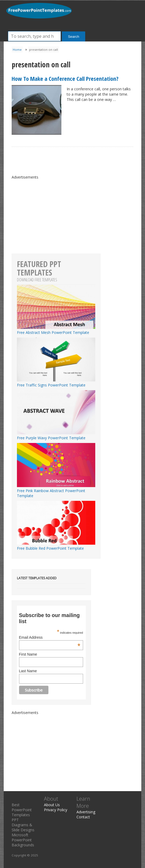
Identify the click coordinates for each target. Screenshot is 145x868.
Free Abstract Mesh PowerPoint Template (56, 330)
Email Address (50, 637)
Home (17, 50)
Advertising (86, 812)
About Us (52, 805)
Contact (83, 817)
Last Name (28, 671)
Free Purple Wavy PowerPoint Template (56, 435)
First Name (28, 654)
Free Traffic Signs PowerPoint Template (56, 382)
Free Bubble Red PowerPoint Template (56, 546)
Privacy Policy (56, 810)
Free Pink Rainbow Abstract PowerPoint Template (56, 491)
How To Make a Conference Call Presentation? (65, 78)
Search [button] (74, 37)
